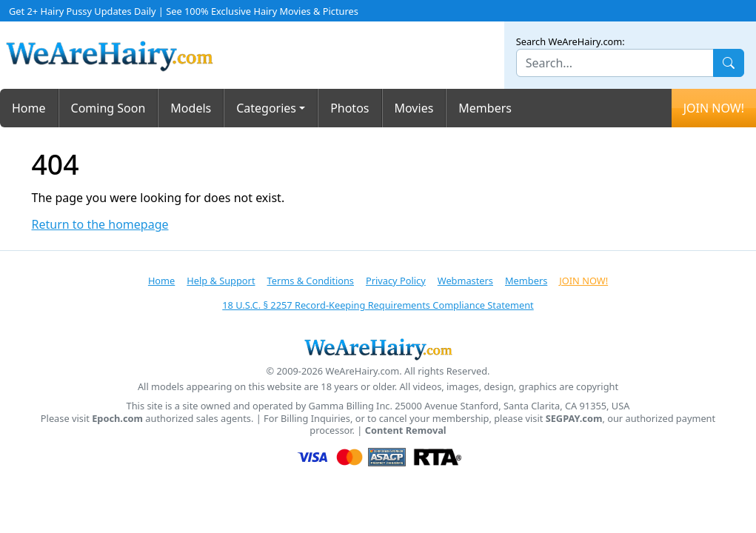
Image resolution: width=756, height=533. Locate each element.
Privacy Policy (396, 281)
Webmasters (465, 281)
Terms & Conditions (311, 281)
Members (485, 108)
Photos (349, 108)
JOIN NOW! (714, 108)
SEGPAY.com (574, 419)
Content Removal (406, 430)
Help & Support (221, 281)
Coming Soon (108, 108)
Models (191, 108)
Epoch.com (117, 419)
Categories (266, 108)
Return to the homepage (100, 225)
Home (29, 108)
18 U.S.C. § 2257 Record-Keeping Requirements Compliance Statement (378, 305)
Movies (414, 108)
